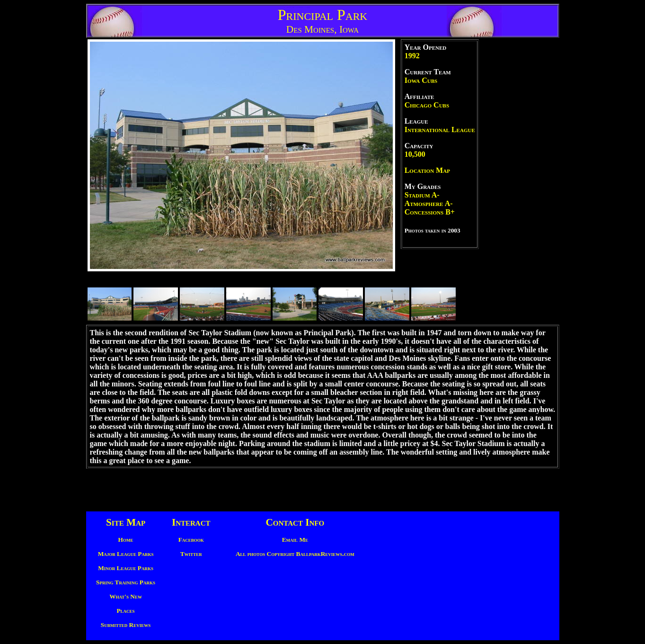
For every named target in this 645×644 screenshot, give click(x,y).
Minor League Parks (126, 568)
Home (126, 540)
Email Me (295, 540)
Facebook (191, 540)
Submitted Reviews (126, 625)
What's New (126, 596)
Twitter (191, 554)
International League (440, 130)
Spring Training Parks (126, 582)
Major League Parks (126, 554)
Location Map (427, 170)
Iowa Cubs (421, 80)
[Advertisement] (519, 181)
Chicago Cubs (427, 105)
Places (125, 611)
